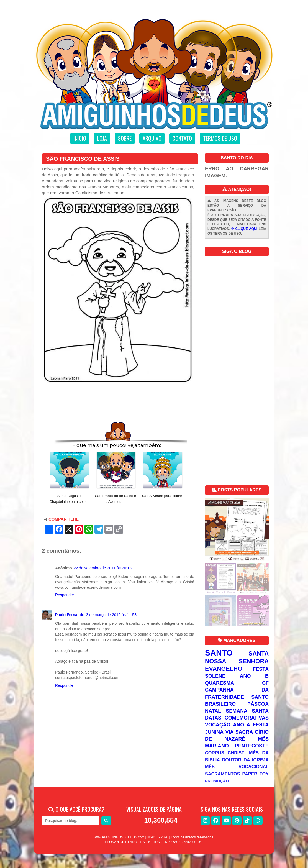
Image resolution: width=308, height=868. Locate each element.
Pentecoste (252, 746)
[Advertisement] (118, 404)
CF (265, 683)
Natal (213, 711)
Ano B (254, 676)
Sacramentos (223, 774)
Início (80, 138)
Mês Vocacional (237, 767)
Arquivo (152, 138)
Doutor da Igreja (245, 760)
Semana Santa (247, 711)
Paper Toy (255, 774)
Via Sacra (239, 732)
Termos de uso (220, 138)
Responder (65, 595)
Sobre (125, 138)
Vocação (218, 725)
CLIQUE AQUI (244, 229)
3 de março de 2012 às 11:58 (111, 615)
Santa (259, 653)
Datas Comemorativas (237, 718)
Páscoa (258, 704)
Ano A (242, 725)
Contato (182, 138)
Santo (219, 653)
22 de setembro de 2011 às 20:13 (103, 568)
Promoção (217, 781)
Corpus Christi (225, 753)
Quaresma (220, 683)
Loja (102, 138)
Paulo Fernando (70, 615)
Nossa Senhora (237, 661)
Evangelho (224, 669)
